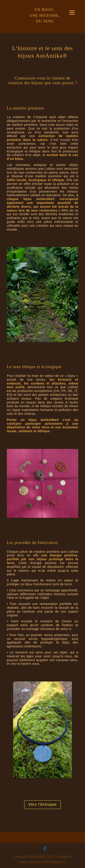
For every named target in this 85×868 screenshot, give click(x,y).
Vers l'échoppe (42, 804)
